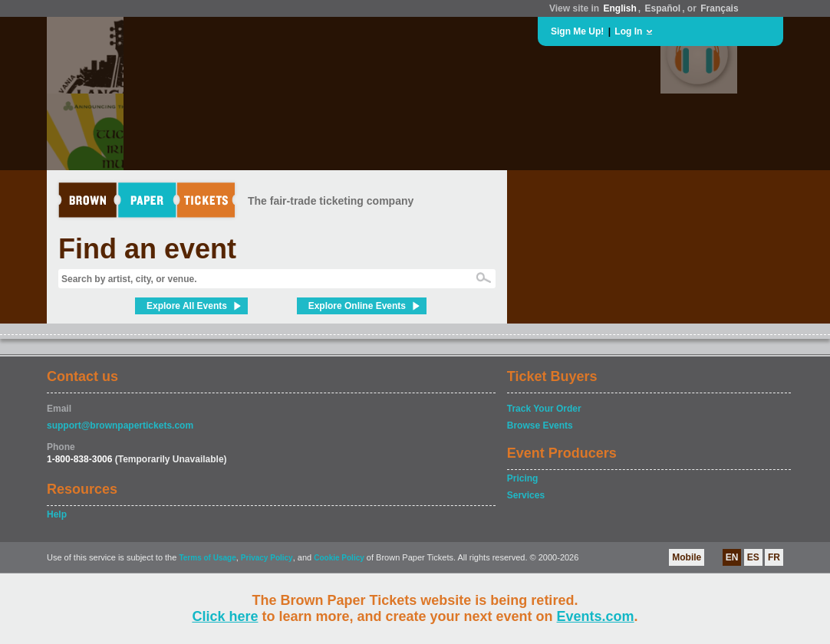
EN (732, 557)
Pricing (523, 478)
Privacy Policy (267, 558)
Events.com (596, 616)
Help (57, 514)
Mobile (687, 557)
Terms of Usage (207, 558)
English (619, 8)
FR (774, 557)
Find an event (147, 249)
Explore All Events (187, 306)
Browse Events (540, 426)
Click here (225, 616)
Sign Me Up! (577, 31)
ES (753, 557)
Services (526, 495)
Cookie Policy (339, 558)
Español (663, 8)
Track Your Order (544, 409)
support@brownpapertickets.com (120, 426)
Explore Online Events (357, 306)
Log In (628, 31)
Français (719, 8)
